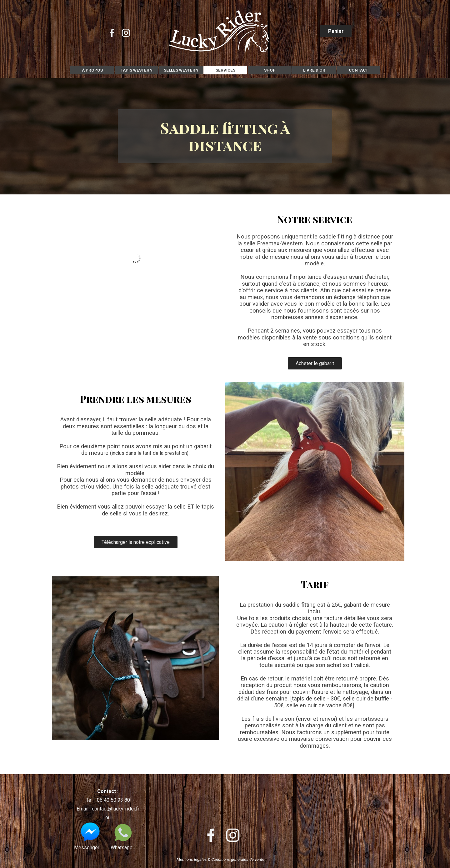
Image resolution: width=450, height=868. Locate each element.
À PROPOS (92, 70)
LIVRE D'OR (314, 70)
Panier (336, 31)
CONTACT (358, 70)
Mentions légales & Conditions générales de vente (220, 859)
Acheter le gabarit (315, 363)
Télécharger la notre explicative (136, 542)
